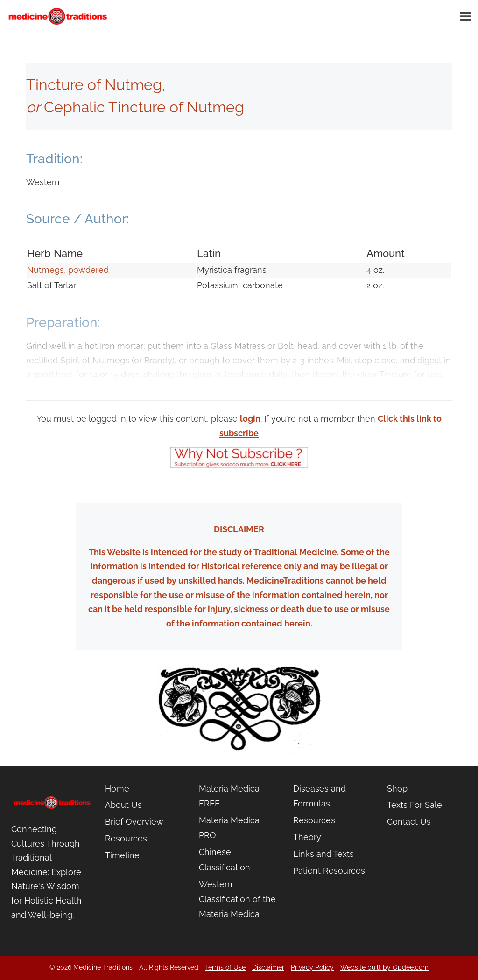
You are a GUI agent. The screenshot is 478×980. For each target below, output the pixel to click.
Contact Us (409, 822)
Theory (307, 837)
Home (117, 789)
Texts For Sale (415, 805)
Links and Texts (323, 854)
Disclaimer (268, 967)
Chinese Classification (225, 859)
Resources (126, 838)
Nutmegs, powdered (68, 270)
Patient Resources (329, 871)
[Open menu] (467, 16)
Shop (397, 789)
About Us (123, 805)
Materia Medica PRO (229, 828)
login (250, 419)
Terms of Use (225, 967)
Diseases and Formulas (320, 796)
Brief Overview (134, 822)
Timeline (122, 855)
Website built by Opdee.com (384, 967)
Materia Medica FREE (229, 796)
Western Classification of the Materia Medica (237, 899)
